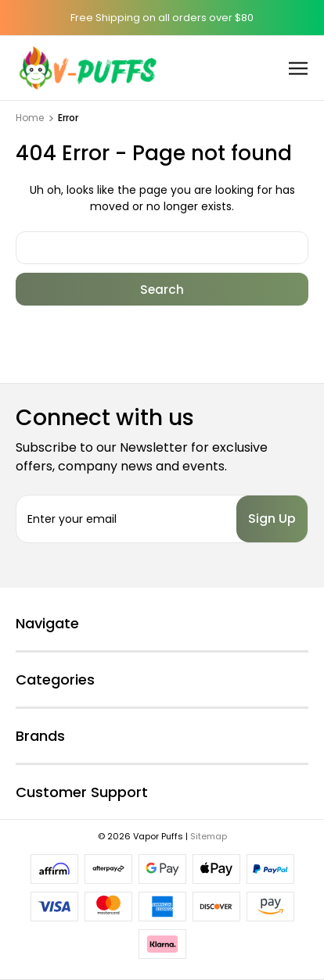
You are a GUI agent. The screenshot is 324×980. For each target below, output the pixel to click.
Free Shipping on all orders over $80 (162, 18)
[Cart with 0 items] (257, 68)
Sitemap (209, 836)
